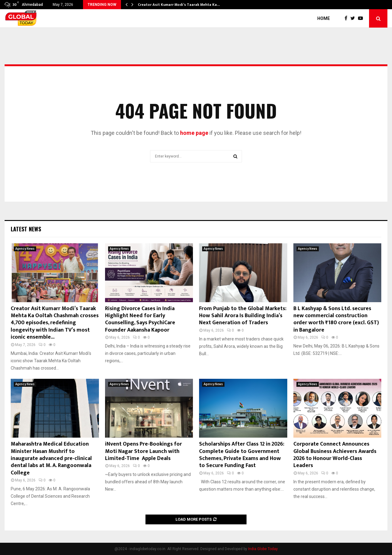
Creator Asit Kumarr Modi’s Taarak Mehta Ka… (179, 5)
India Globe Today (263, 549)
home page (194, 133)
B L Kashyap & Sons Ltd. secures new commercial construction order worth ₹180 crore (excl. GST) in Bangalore (336, 319)
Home (324, 18)
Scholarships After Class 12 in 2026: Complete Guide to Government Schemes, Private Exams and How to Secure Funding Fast (242, 455)
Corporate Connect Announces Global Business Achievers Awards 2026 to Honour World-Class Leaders (335, 455)
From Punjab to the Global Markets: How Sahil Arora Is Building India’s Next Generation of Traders (243, 316)
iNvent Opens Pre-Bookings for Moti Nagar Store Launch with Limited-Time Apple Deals (143, 451)
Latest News (26, 229)
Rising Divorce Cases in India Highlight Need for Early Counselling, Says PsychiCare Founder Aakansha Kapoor (140, 319)
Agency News (25, 249)
